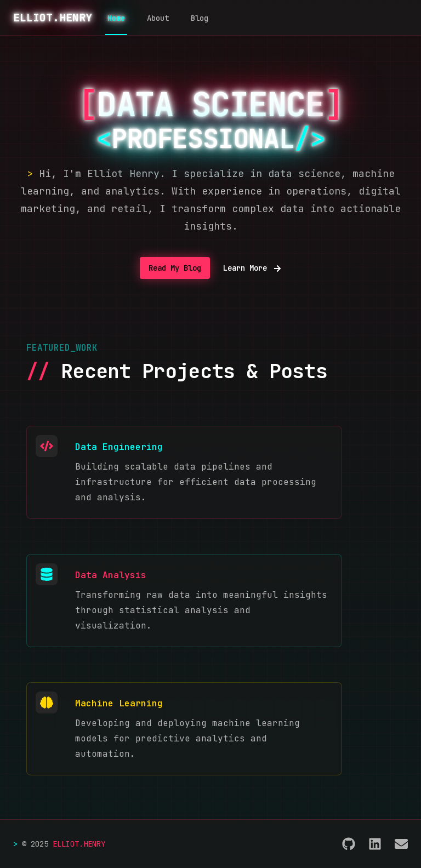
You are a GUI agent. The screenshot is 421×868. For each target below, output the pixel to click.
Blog (200, 18)
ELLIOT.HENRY (53, 18)
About (158, 18)
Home (116, 18)
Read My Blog (175, 268)
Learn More (252, 268)
